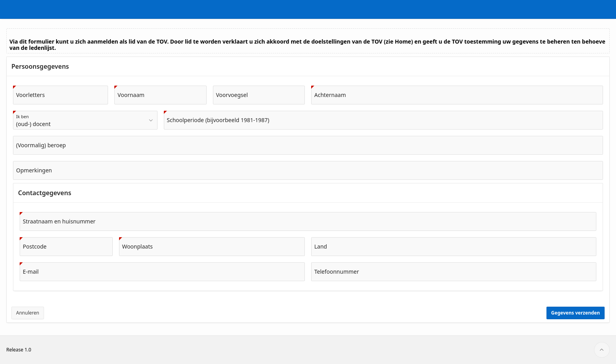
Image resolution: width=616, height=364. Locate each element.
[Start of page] (602, 350)
